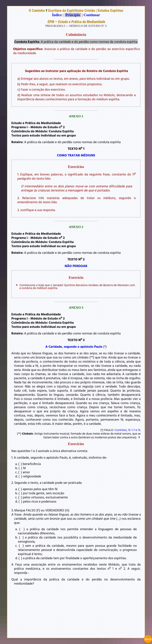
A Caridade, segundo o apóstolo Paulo (74, 346)
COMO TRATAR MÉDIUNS (76, 155)
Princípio (73, 15)
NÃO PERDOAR (76, 266)
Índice (57, 15)
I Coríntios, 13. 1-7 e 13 (127, 430)
